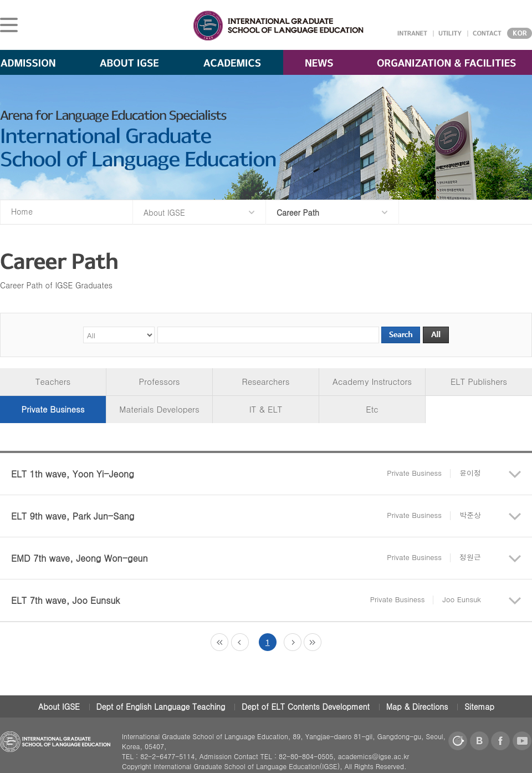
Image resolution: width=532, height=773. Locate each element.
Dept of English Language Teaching (161, 706)
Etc (372, 409)
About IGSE (59, 706)
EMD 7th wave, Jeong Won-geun (246, 558)
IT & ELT (266, 409)
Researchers (266, 381)
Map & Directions (417, 706)
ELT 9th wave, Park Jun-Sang (246, 516)
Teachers (53, 381)
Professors (160, 381)
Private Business (53, 409)
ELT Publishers (479, 381)
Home (22, 211)
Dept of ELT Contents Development (306, 706)
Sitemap (479, 706)
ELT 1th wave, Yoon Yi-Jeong (246, 474)
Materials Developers (159, 409)
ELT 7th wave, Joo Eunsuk (246, 600)
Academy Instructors (372, 381)
